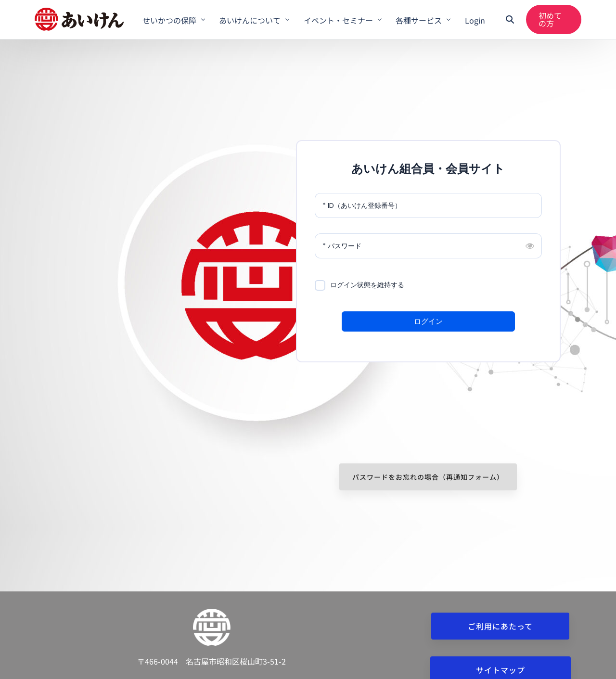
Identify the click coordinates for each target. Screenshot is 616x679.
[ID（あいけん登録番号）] (428, 205)
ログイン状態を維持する (367, 285)
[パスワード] (428, 246)
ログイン (428, 321)
